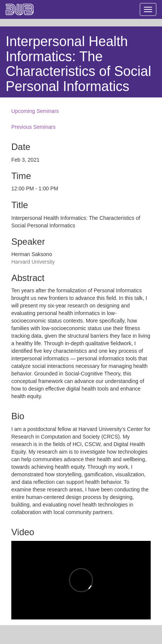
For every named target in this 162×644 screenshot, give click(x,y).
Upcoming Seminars (35, 111)
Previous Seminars (34, 127)
